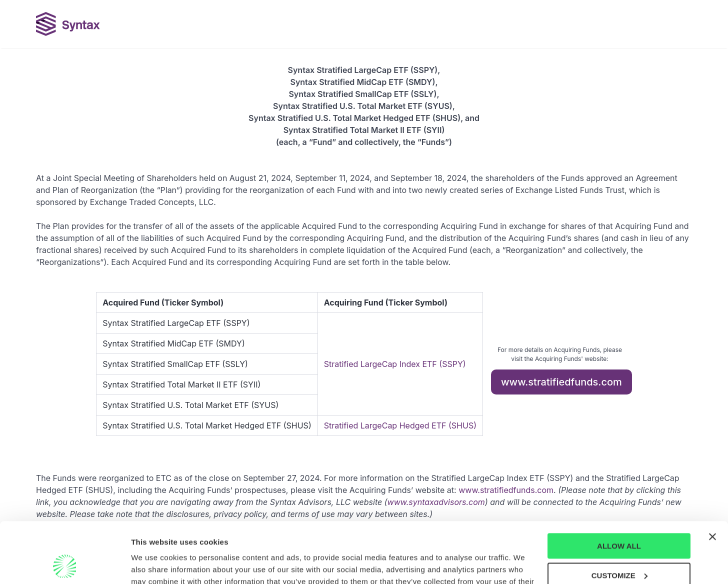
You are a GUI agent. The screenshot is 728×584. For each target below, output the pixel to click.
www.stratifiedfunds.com (561, 382)
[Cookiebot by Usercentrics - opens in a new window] (65, 564)
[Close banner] (712, 480)
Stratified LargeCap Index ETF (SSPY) (395, 364)
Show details (154, 564)
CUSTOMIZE (619, 518)
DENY (619, 548)
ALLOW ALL (619, 489)
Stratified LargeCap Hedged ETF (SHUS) (400, 425)
